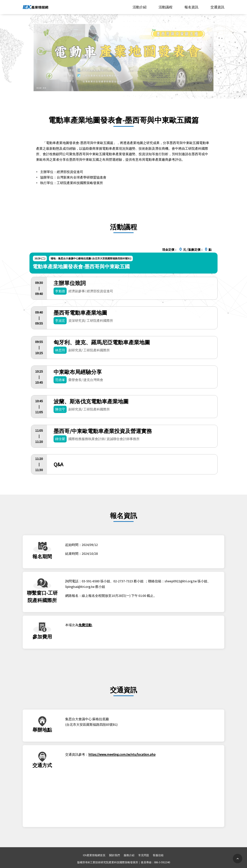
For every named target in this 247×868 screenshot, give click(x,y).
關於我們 (115, 855)
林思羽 (60, 350)
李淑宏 (60, 321)
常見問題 (144, 855)
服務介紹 (129, 855)
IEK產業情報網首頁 (94, 855)
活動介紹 (140, 7)
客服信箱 (158, 855)
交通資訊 (217, 7)
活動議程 (166, 7)
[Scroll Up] (238, 859)
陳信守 (60, 409)
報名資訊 (191, 7)
